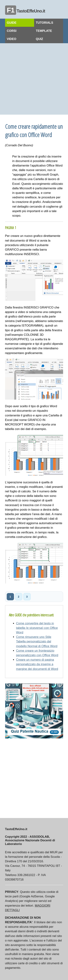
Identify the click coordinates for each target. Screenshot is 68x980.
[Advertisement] (34, 79)
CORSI (12, 31)
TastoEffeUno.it (25, 11)
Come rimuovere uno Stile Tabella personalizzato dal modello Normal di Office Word (37, 641)
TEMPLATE (44, 31)
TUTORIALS (45, 23)
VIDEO (12, 39)
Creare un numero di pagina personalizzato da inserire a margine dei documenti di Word (37, 664)
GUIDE (12, 23)
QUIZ (40, 39)
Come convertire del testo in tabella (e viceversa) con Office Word (37, 628)
